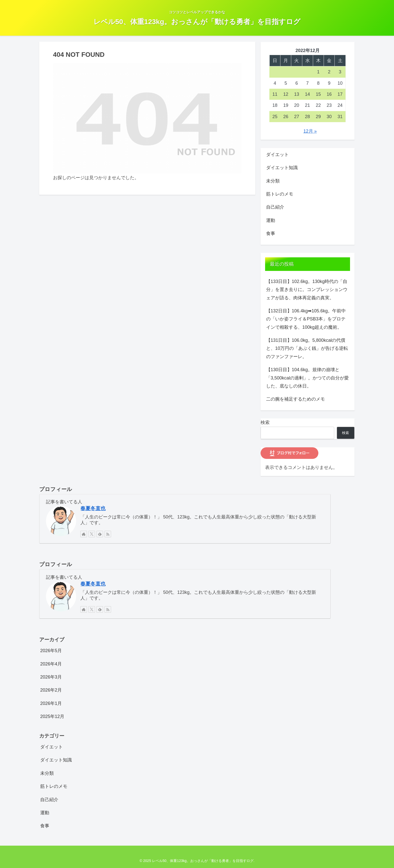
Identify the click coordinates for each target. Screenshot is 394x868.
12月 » (310, 131)
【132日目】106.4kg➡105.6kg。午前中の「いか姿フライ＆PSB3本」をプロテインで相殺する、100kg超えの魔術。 (306, 319)
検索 (265, 422)
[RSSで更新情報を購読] (108, 534)
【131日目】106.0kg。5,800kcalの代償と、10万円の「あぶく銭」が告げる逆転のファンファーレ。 (307, 348)
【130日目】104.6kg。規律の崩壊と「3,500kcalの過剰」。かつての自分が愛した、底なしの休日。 (307, 378)
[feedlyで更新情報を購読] (100, 534)
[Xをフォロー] (92, 534)
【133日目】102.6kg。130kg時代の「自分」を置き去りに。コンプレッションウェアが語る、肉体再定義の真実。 (307, 290)
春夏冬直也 (93, 508)
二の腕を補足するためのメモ (295, 399)
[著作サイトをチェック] (84, 534)
